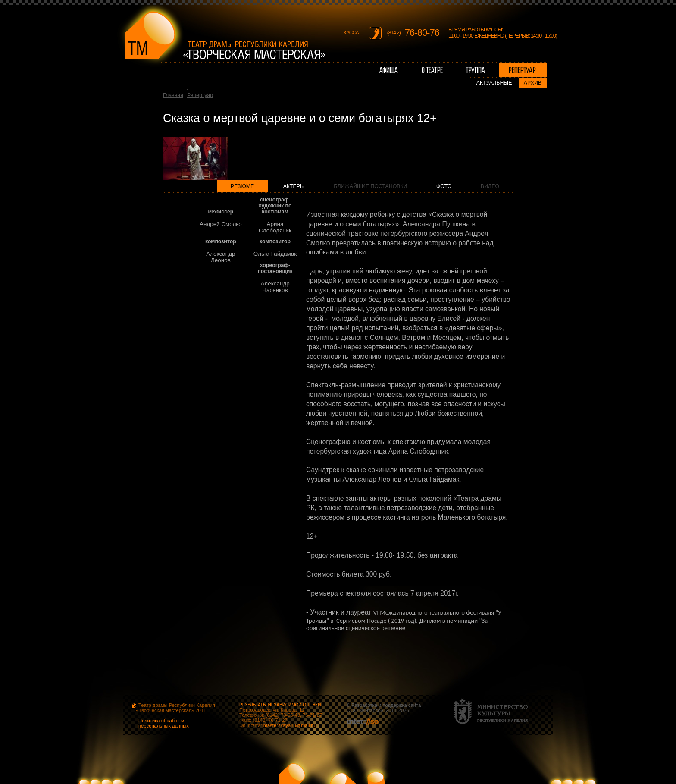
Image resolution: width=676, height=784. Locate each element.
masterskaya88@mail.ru (289, 725)
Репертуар (200, 95)
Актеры (294, 186)
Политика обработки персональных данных (164, 723)
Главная (173, 95)
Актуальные (494, 83)
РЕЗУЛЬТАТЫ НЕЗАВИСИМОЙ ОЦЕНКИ (280, 705)
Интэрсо (371, 710)
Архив (533, 83)
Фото (444, 186)
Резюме (243, 186)
